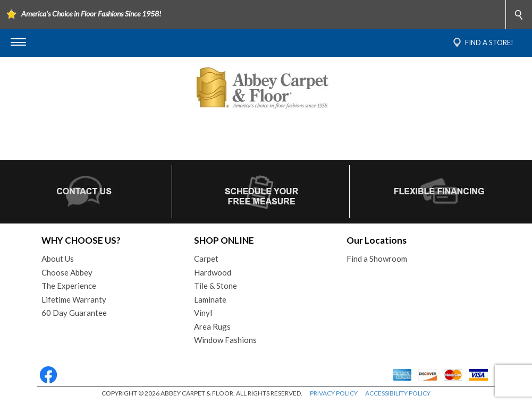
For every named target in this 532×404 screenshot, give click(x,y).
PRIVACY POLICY (334, 393)
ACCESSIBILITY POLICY (398, 393)
